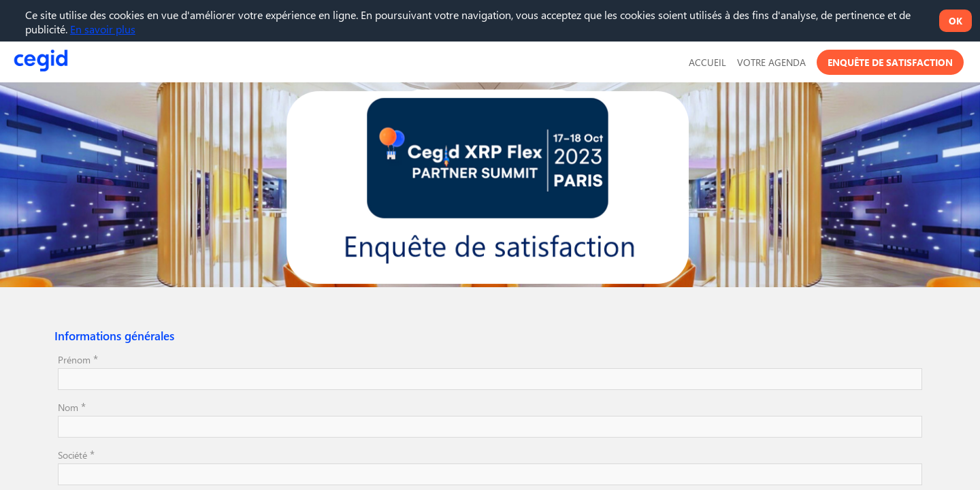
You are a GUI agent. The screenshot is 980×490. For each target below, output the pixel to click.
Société (76, 454)
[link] (771, 62)
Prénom (78, 359)
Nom (72, 406)
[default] (707, 62)
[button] (890, 62)
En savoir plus (103, 29)
